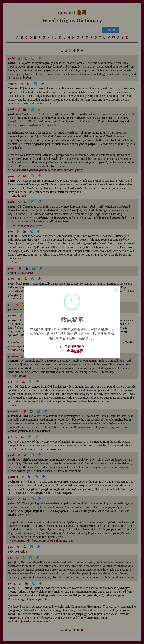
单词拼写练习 (75, 347)
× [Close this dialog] (115, 291)
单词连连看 (75, 351)
